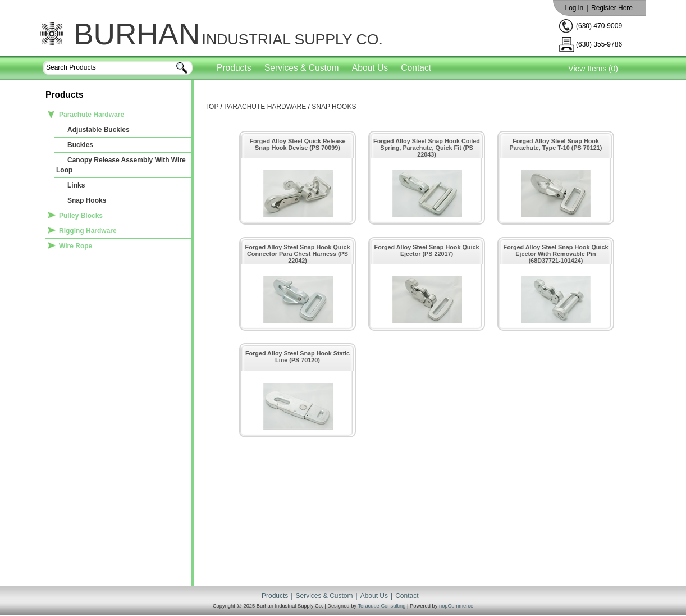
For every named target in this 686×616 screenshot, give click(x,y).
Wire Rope (76, 246)
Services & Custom (302, 68)
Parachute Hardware (92, 115)
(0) (613, 69)
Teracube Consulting (381, 606)
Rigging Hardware (88, 231)
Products (234, 68)
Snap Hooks (87, 200)
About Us (370, 68)
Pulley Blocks (81, 216)
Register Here (612, 8)
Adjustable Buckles (99, 130)
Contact (416, 68)
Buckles (80, 145)
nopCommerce (456, 606)
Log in (574, 8)
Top (212, 107)
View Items (587, 69)
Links (76, 185)
